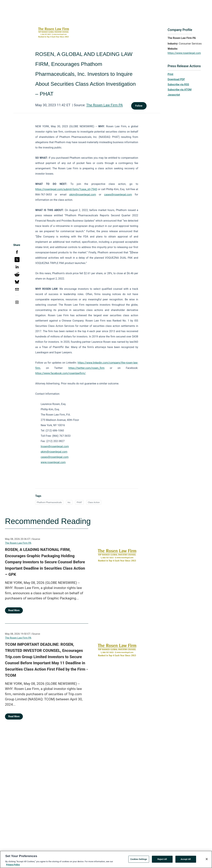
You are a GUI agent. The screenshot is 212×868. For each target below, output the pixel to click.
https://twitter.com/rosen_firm (86, 368)
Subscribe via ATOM (180, 90)
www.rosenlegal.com (53, 462)
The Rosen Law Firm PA (105, 105)
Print (170, 74)
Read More (14, 610)
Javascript (174, 95)
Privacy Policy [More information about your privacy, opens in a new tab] (13, 866)
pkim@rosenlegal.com (83, 195)
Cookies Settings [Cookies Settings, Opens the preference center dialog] (139, 860)
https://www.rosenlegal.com (184, 53)
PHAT (79, 502)
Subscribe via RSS (178, 84)
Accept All (186, 860)
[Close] (207, 860)
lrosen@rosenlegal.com (55, 446)
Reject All (162, 860)
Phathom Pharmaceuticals (49, 502)
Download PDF (176, 79)
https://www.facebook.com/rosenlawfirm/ (60, 373)
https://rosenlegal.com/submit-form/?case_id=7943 (66, 189)
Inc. (69, 502)
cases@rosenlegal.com (118, 195)
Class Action (94, 502)
